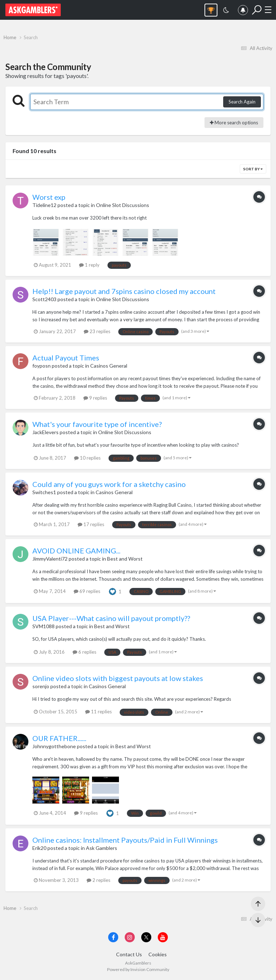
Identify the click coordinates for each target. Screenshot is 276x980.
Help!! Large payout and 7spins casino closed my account (124, 291)
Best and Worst (125, 559)
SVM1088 (43, 626)
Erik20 (39, 848)
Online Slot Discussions (123, 205)
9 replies (95, 398)
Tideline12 (44, 205)
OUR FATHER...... (59, 738)
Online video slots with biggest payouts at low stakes (118, 678)
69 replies (87, 591)
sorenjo (41, 686)
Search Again (242, 102)
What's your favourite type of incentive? (97, 424)
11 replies (98, 712)
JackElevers (45, 432)
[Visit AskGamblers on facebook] (113, 937)
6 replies (84, 652)
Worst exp (49, 197)
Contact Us (129, 954)
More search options (234, 123)
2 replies (98, 880)
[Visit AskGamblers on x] (146, 937)
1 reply (89, 265)
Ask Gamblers (102, 848)
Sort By (253, 169)
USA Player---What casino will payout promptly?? (111, 618)
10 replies (87, 458)
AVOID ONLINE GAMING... (76, 551)
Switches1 (44, 492)
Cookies (158, 954)
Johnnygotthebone (54, 746)
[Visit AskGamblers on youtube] (163, 937)
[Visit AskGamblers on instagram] (130, 937)
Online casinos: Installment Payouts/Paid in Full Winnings (125, 840)
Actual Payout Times (66, 358)
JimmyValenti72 (50, 559)
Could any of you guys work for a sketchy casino (109, 484)
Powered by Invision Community (138, 969)
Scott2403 (44, 299)
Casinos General (109, 366)
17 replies (91, 524)
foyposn (42, 366)
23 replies (97, 331)
